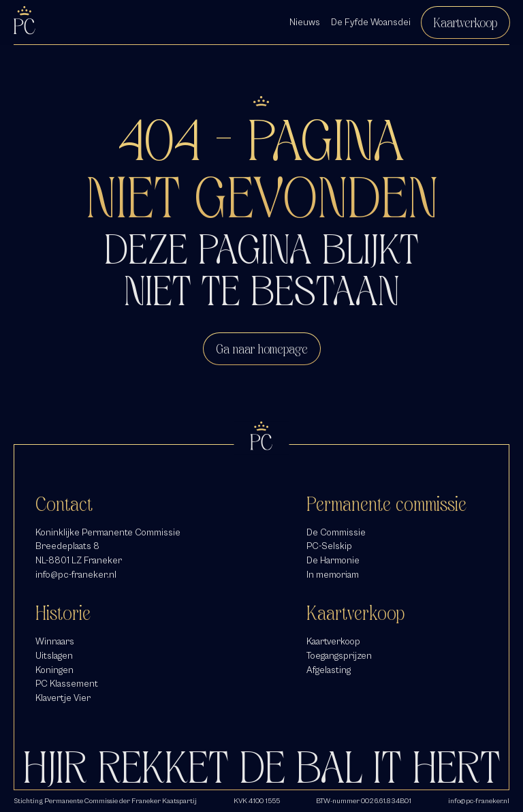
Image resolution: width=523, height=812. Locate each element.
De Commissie (336, 532)
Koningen (54, 670)
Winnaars (55, 641)
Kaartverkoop (465, 22)
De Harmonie (333, 560)
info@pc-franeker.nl (76, 575)
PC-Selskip (329, 546)
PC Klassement (67, 684)
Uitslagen (54, 656)
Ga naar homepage (262, 349)
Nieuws (305, 22)
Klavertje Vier (63, 698)
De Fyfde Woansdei (371, 22)
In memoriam (333, 575)
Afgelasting (329, 670)
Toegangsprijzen (339, 656)
